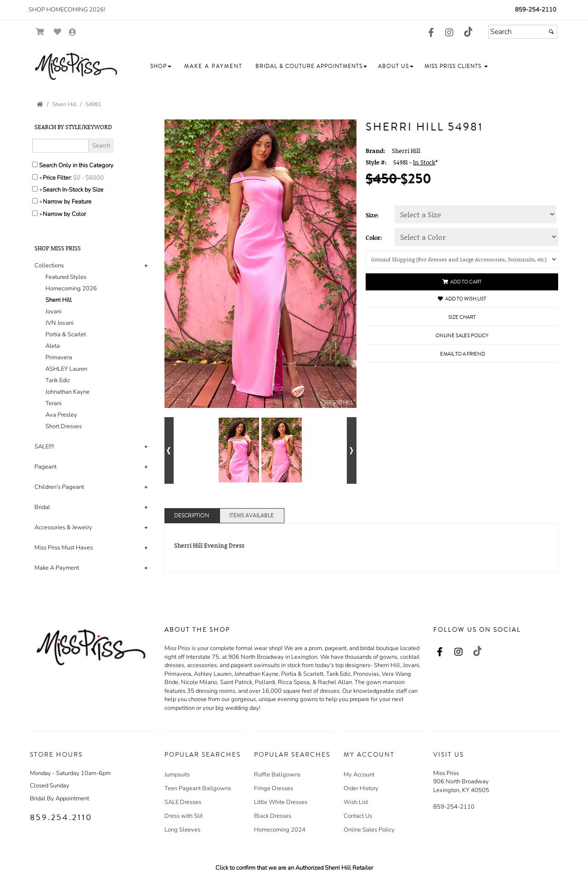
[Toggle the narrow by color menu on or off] (35, 213)
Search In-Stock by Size (73, 190)
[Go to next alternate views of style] (352, 450)
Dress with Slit (184, 816)
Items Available (252, 516)
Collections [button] (49, 266)
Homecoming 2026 (71, 289)
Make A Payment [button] (57, 568)
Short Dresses (64, 426)
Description (192, 516)
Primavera (59, 357)
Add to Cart (462, 282)
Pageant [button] (45, 467)
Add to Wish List (462, 299)
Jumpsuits (177, 775)
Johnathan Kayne (68, 392)
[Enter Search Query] (60, 146)
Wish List (356, 802)
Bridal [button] (42, 507)
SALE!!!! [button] (44, 447)
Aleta (53, 346)
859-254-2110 (536, 10)
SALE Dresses (183, 802)
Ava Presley (61, 415)
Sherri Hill (59, 300)
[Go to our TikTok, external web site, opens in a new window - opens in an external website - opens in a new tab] (468, 32)
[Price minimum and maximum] (91, 178)
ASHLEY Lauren (66, 369)
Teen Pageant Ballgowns (198, 788)
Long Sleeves (182, 830)
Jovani (54, 311)
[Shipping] (462, 259)
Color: (374, 238)
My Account (359, 775)
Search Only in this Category (76, 165)
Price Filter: (57, 178)
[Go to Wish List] (58, 32)
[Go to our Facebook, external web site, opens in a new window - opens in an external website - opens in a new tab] (431, 33)
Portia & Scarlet (66, 334)
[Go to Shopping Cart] (40, 32)
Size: (372, 215)
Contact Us (358, 816)
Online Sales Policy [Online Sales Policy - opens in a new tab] (462, 336)
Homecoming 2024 (280, 830)
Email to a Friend (463, 354)
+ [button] (146, 266)
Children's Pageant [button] (59, 487)
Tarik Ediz (58, 380)
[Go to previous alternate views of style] (169, 450)
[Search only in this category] (35, 164)
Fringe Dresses (274, 788)
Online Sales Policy (369, 830)
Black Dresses (273, 816)
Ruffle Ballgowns (277, 775)
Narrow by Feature (67, 202)
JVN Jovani (59, 323)
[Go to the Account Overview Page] (73, 33)
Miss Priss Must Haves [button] (64, 548)
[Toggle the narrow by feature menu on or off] (35, 201)
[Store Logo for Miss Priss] (76, 67)
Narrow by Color (64, 214)
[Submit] (551, 32)
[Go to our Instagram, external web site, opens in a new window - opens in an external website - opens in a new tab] (449, 33)
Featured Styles (66, 277)
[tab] (93, 346)
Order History (361, 788)
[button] (161, 66)
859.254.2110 (61, 817)
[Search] (523, 32)
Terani (54, 403)
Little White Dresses (281, 802)
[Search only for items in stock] (35, 189)
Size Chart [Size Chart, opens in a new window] (462, 317)
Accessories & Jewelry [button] (63, 527)
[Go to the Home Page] (40, 104)
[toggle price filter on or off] (35, 177)
